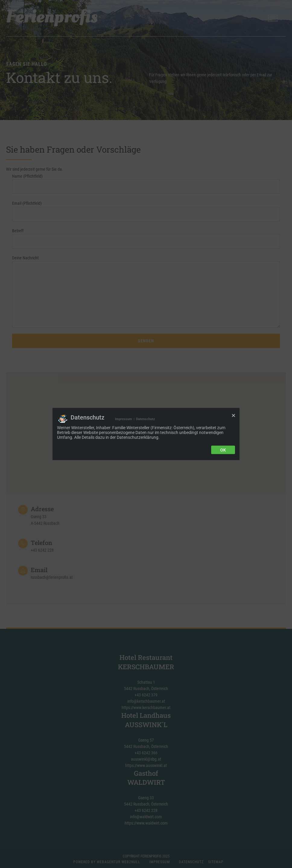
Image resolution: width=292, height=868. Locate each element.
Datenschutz (146, 419)
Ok (223, 450)
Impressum (124, 419)
